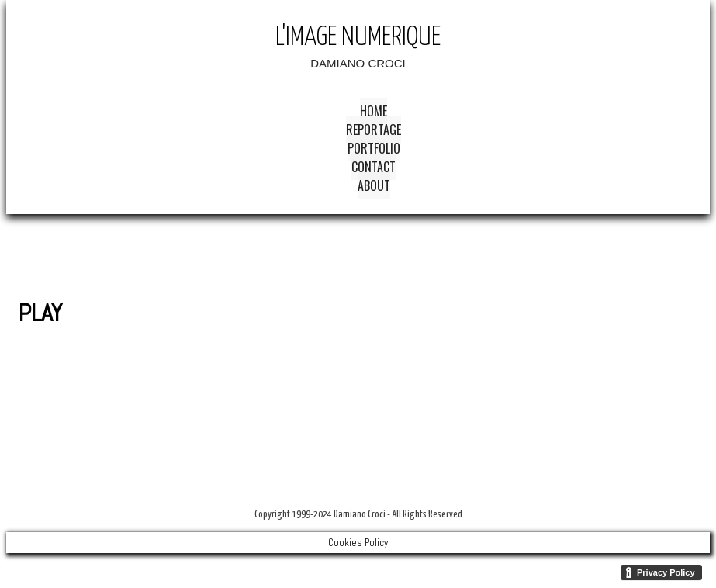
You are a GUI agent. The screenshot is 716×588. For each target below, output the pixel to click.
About (374, 185)
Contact (374, 167)
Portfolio (374, 148)
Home (374, 111)
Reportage (374, 130)
